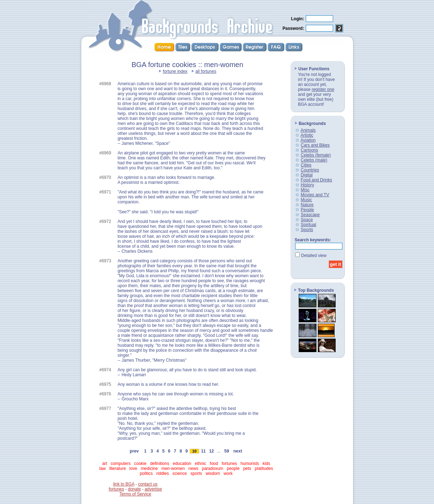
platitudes (264, 469)
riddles (162, 473)
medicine (149, 469)
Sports (307, 230)
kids (266, 464)
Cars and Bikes (315, 145)
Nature (307, 205)
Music (306, 200)
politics (146, 473)
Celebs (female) (316, 155)
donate (134, 489)
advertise (153, 489)
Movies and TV (315, 195)
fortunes (229, 464)
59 (227, 451)
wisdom (213, 473)
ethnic (201, 464)
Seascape (310, 215)
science (180, 473)
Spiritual (308, 225)
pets (247, 469)
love (133, 469)
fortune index (175, 71)
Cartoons (310, 150)
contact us (148, 484)
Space (307, 220)
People (307, 210)
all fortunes (206, 71)
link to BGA (124, 484)
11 (204, 451)
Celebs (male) (314, 160)
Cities (306, 165)
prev (134, 451)
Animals (308, 130)
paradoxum (213, 469)
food (214, 464)
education (182, 464)
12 (212, 451)
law (103, 469)
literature (118, 469)
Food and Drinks (316, 180)
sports (196, 473)
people (233, 469)
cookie (140, 464)
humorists (250, 464)
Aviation (308, 140)
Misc (305, 190)
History (307, 185)
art (105, 464)
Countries (310, 170)
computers (121, 464)
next (238, 451)
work (228, 473)
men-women (173, 469)
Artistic (307, 135)
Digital (307, 175)
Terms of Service (135, 494)
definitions (159, 464)
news (193, 469)
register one (323, 89)
